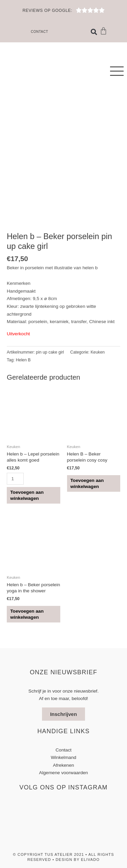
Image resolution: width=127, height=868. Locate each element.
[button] (94, 32)
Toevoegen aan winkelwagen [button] (27, 495)
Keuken (98, 352)
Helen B (23, 360)
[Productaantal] (15, 479)
